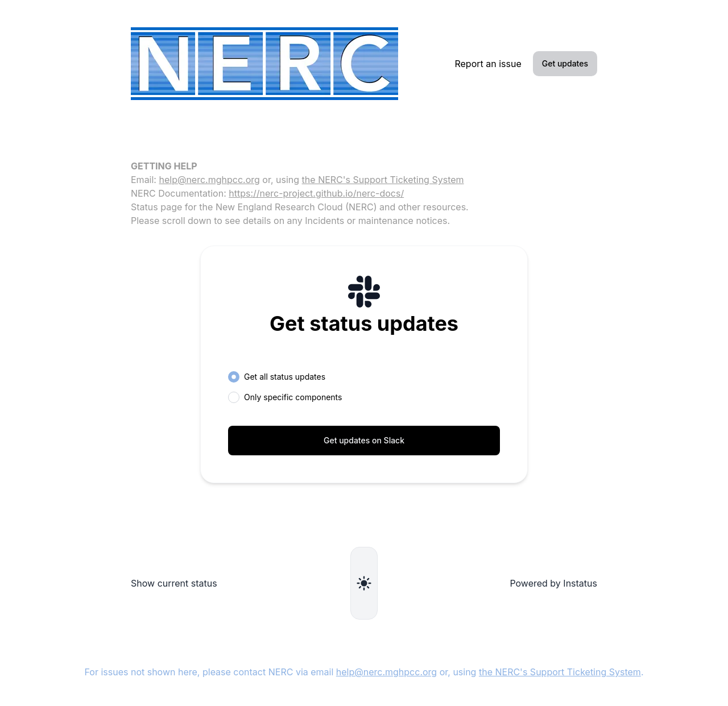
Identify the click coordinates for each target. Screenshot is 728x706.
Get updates (565, 63)
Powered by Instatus (553, 583)
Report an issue (488, 64)
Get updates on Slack (364, 440)
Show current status (174, 583)
